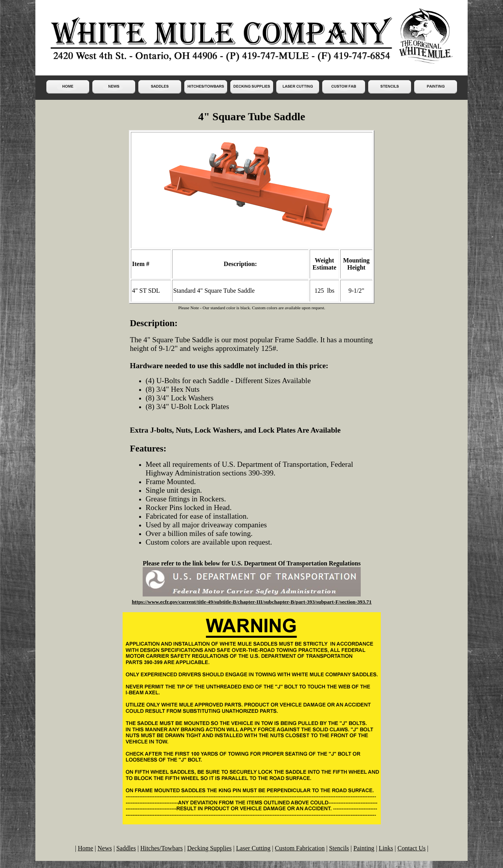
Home (85, 848)
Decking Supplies (209, 848)
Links (386, 848)
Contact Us (411, 848)
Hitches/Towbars (162, 848)
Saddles (126, 848)
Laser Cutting (253, 848)
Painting (364, 848)
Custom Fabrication (300, 848)
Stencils (339, 848)
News (105, 848)
